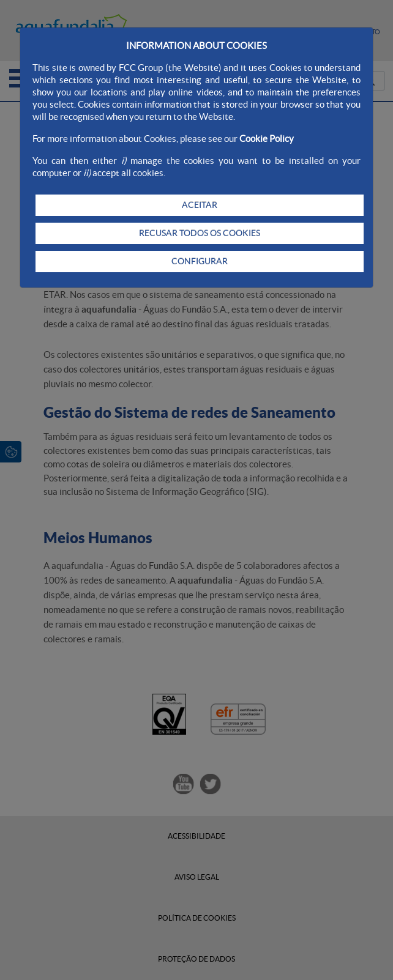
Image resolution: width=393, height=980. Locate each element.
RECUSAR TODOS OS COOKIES (200, 233)
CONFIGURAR (200, 261)
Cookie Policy (267, 139)
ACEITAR (200, 205)
